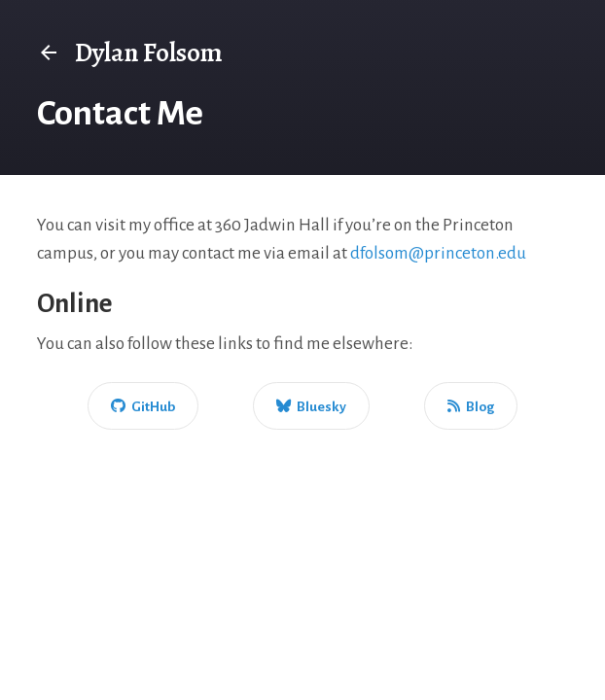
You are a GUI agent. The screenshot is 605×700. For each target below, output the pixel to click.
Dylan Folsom (130, 52)
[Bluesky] (311, 405)
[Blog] (471, 405)
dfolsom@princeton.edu (438, 253)
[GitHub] (143, 405)
